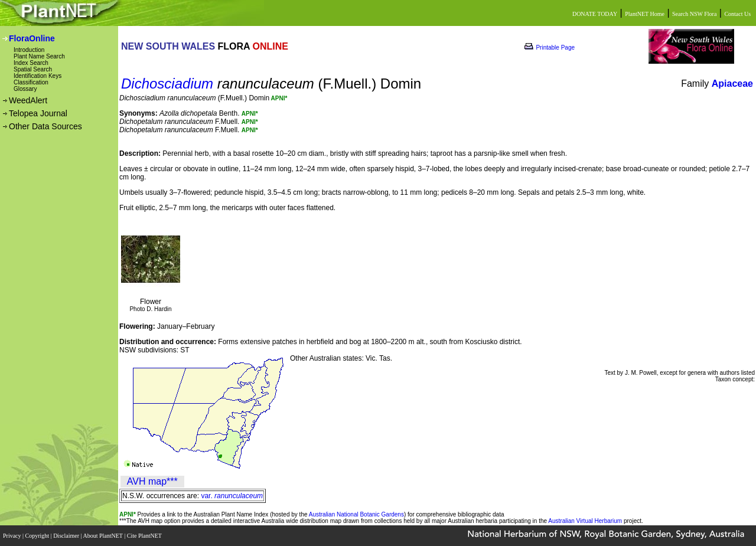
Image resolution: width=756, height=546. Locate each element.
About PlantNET (103, 536)
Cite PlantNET (145, 536)
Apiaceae (732, 84)
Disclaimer (67, 536)
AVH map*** (152, 481)
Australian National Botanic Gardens (356, 514)
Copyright (38, 536)
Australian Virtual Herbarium (585, 521)
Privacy (13, 536)
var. (232, 496)
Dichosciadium (167, 84)
